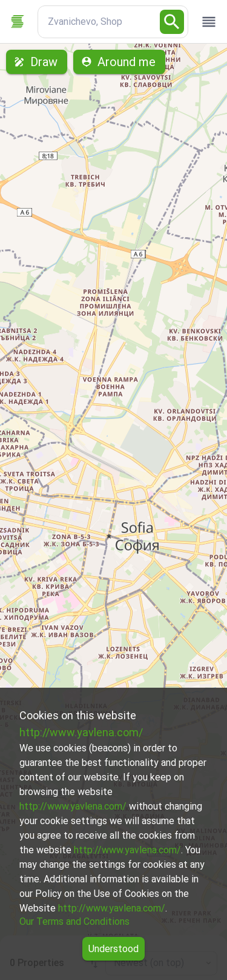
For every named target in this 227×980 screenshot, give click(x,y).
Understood (113, 949)
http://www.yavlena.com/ (81, 732)
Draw (37, 62)
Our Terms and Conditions (74, 921)
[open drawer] (209, 22)
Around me (119, 62)
